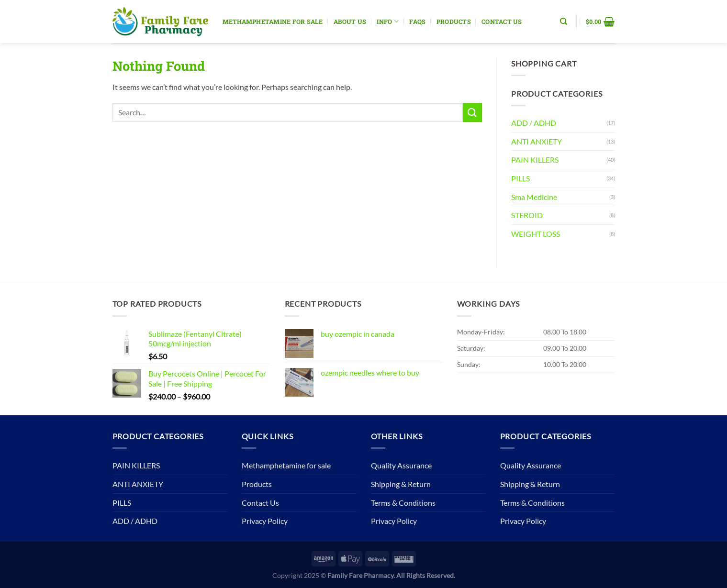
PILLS (520, 178)
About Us (350, 22)
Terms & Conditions (403, 503)
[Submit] (472, 112)
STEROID (527, 215)
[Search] (564, 22)
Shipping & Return (401, 484)
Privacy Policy (265, 521)
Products (454, 22)
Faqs (417, 22)
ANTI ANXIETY (537, 141)
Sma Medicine (534, 197)
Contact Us (502, 22)
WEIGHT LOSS (536, 234)
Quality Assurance (401, 465)
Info (387, 21)
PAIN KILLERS (535, 160)
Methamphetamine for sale (273, 22)
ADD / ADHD (534, 123)
